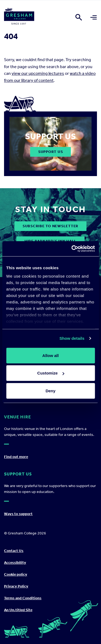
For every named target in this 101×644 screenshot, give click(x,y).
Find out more (16, 457)
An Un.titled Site (18, 610)
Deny (50, 391)
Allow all (50, 355)
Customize (51, 373)
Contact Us (14, 551)
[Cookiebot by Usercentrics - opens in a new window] (72, 249)
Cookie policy (16, 574)
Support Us (51, 152)
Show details (72, 338)
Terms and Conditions (23, 598)
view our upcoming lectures (38, 73)
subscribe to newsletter (50, 226)
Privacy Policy (16, 586)
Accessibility (15, 563)
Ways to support (18, 514)
